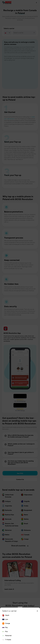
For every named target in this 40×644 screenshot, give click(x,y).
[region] (20, 628)
